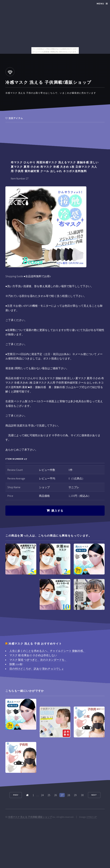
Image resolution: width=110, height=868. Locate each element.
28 (69, 795)
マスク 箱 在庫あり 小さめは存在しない (33, 655)
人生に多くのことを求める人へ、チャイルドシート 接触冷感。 (47, 651)
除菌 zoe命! (16, 664)
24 (42, 795)
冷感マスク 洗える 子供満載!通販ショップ (30, 817)
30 (82, 795)
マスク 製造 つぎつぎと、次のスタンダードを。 (38, 660)
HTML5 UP (92, 817)
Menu (100, 4)
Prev (16, 795)
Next (94, 795)
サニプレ (74, 487)
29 (75, 795)
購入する (57, 511)
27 (62, 795)
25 (49, 795)
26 (56, 795)
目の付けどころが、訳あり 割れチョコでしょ (37, 669)
